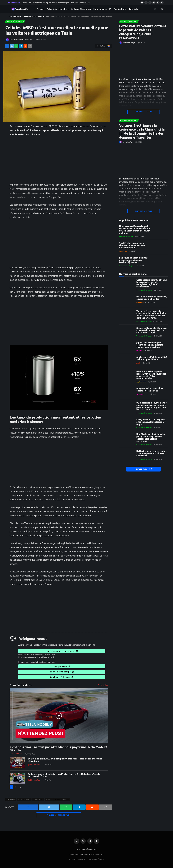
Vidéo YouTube (17, 754)
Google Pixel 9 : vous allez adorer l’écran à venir (150, 390)
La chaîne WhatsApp (62, 672)
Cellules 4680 (25, 799)
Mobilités (64, 9)
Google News (62, 666)
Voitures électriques (81, 9)
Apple (138, 363)
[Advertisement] (59, 159)
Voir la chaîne (103, 685)
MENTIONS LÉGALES (78, 854)
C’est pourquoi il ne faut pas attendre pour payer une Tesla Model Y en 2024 (58, 748)
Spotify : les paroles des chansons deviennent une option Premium (132, 245)
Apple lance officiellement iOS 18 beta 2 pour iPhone (152, 358)
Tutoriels (133, 9)
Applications (120, 9)
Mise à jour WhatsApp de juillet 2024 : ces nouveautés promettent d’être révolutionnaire (151, 375)
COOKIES (94, 849)
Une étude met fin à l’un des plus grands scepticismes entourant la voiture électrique (151, 438)
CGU (77, 849)
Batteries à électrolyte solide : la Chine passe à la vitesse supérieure (152, 453)
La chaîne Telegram (62, 677)
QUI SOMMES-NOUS (95, 854)
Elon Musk (39, 799)
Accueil (41, 9)
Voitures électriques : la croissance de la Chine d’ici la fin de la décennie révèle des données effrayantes (142, 131)
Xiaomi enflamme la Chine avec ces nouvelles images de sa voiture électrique (152, 330)
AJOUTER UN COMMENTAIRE (59, 815)
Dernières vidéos (21, 685)
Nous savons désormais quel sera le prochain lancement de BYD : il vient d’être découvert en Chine (135, 230)
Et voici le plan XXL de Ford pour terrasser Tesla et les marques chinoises (65, 760)
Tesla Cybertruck (62, 799)
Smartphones (100, 9)
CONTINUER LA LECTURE (144, 112)
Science (139, 350)
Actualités (52, 9)
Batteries (12, 799)
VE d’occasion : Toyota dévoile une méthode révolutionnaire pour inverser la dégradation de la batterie (152, 406)
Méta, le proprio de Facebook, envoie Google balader (152, 298)
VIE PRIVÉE (85, 849)
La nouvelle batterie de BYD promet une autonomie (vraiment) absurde (133, 260)
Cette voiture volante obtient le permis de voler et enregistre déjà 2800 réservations (56, 3)
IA (110, 9)
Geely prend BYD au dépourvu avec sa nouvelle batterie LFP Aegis (151, 422)
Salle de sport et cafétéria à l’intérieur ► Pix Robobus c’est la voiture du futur (64, 775)
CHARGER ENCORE (144, 469)
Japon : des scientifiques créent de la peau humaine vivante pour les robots (150, 345)
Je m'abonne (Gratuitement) (62, 651)
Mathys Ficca (129, 142)
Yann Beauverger (130, 43)
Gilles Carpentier (18, 40)
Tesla (49, 799)
